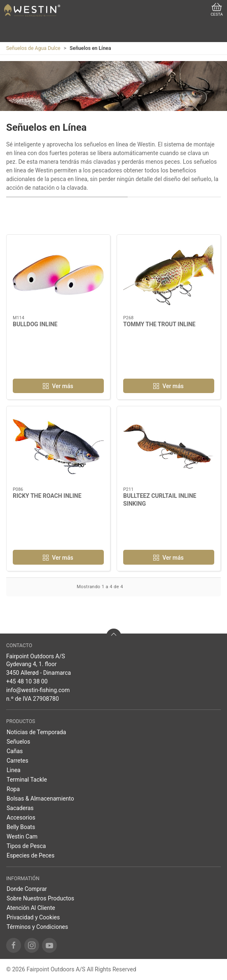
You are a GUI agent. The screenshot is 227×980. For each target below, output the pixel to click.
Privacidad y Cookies (33, 917)
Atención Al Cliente (31, 908)
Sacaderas (20, 808)
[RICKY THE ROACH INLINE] (58, 447)
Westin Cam (22, 836)
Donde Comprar (27, 889)
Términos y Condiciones (37, 927)
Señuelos (18, 742)
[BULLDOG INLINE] (58, 275)
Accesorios (21, 817)
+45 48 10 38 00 (27, 681)
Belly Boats (21, 827)
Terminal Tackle (27, 780)
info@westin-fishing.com (38, 690)
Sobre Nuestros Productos (40, 898)
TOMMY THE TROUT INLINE (159, 324)
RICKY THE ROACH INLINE (47, 496)
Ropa (13, 789)
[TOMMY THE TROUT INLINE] (169, 275)
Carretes (18, 761)
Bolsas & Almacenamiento (40, 799)
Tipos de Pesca (26, 846)
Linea (14, 770)
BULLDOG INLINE (35, 324)
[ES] (32, 10)
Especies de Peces (30, 855)
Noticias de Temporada (36, 732)
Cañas (15, 751)
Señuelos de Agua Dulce (33, 48)
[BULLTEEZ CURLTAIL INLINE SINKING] (169, 447)
